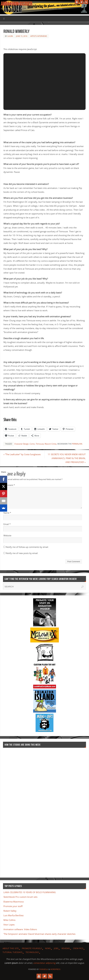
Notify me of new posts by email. (22, 553)
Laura (10, 36)
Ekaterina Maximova (13, 902)
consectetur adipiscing (44, 963)
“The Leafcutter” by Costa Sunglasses (22, 454)
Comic (32, 444)
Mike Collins (9, 920)
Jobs (56, 948)
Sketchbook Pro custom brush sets (20, 897)
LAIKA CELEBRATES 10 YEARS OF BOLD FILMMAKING (30, 892)
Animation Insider (16, 4)
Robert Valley (10, 911)
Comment (9, 485)
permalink (77, 444)
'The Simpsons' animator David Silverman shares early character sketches (39, 934)
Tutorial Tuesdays (12, 952)
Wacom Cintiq (50, 444)
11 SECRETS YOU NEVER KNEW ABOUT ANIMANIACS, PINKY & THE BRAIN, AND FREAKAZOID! (67, 458)
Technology (32, 952)
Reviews (66, 948)
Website (7, 535)
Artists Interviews (39, 36)
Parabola (44, 969)
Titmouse (40, 444)
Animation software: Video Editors (20, 929)
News (48, 948)
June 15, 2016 (22, 36)
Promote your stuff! (13, 906)
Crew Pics (78, 948)
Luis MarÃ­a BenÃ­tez (13, 915)
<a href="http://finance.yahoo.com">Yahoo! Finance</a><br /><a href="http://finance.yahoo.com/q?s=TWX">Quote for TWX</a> (14, 811)
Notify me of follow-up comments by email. (27, 547)
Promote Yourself (32, 948)
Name (7, 513)
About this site (11, 948)
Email (7, 524)
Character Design (21, 444)
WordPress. (56, 969)
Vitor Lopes (9, 925)
